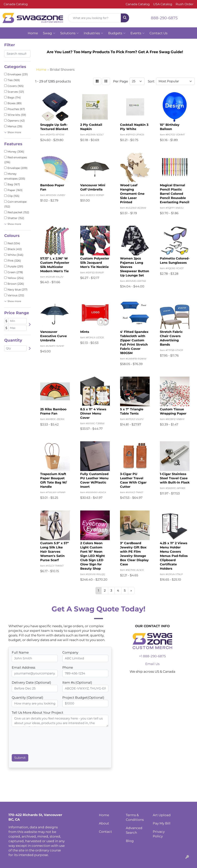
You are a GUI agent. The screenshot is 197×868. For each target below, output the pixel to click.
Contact (105, 831)
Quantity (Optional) (28, 697)
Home (33, 33)
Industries (93, 33)
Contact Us (158, 33)
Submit (20, 758)
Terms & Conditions (135, 817)
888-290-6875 (164, 18)
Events (137, 33)
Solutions (69, 33)
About (104, 823)
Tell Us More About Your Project (38, 712)
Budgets (117, 33)
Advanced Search (134, 830)
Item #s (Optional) (77, 682)
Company (70, 652)
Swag (49, 33)
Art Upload (162, 815)
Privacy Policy (159, 834)
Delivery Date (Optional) (31, 682)
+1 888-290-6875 (152, 656)
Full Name (20, 652)
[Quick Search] (94, 18)
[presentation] (41, 742)
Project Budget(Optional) (83, 697)
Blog (130, 841)
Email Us (152, 664)
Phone (68, 667)
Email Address (23, 667)
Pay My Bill (162, 823)
